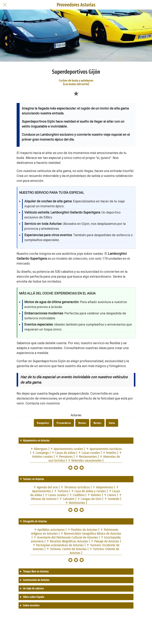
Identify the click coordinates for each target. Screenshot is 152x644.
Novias (82, 423)
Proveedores (64, 423)
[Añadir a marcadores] (76, 93)
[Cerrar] (5, 5)
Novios (97, 423)
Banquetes (43, 423)
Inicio (112, 423)
